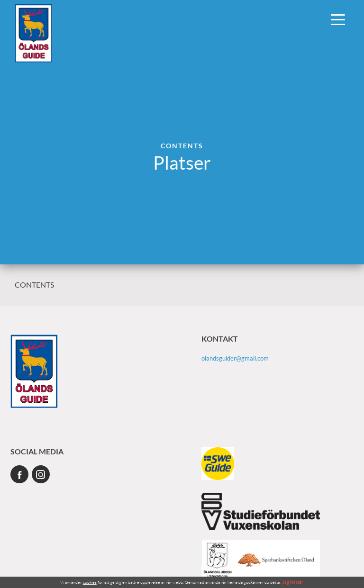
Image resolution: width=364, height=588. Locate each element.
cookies (90, 582)
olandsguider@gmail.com (235, 358)
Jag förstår (293, 582)
